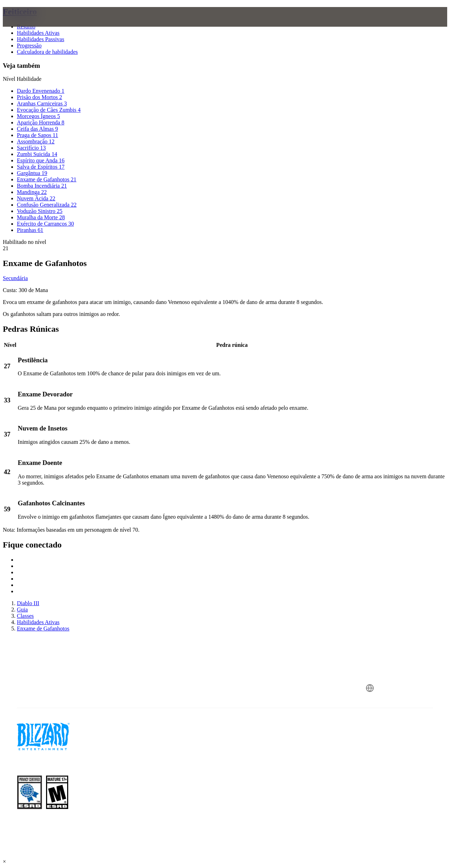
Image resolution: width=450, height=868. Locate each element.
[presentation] (30, 25)
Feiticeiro (20, 12)
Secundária (15, 278)
